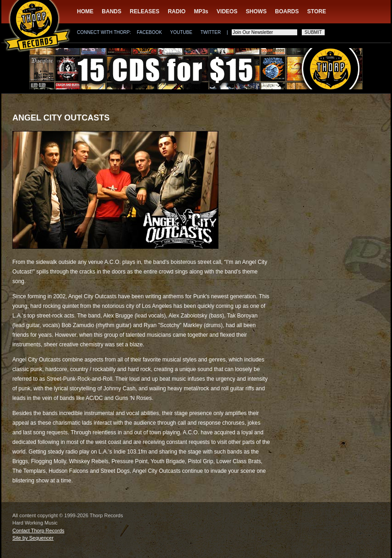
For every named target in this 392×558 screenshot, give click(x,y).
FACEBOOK (150, 32)
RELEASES (144, 11)
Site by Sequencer (33, 538)
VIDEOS (227, 11)
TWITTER (211, 32)
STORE (317, 11)
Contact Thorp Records (38, 531)
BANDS (112, 11)
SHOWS (256, 11)
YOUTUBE (181, 32)
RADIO (177, 11)
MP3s (201, 11)
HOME (85, 11)
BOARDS (287, 11)
